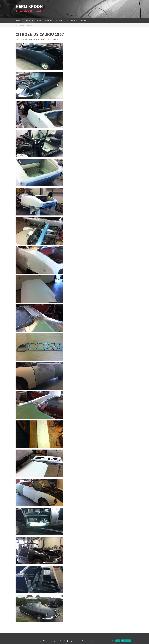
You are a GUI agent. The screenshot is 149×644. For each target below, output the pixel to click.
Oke (118, 641)
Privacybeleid (126, 641)
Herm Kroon (29, 6)
